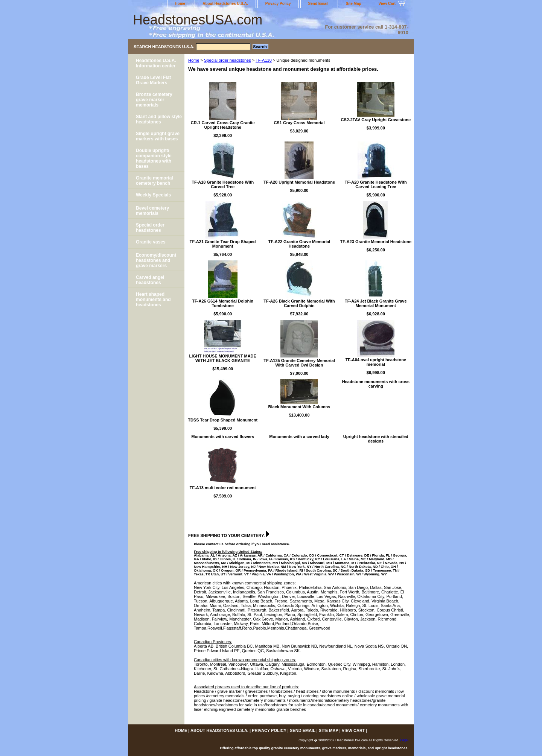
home (180, 4)
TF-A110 (264, 60)
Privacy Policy (278, 4)
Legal (404, 740)
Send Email (318, 4)
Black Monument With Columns (299, 407)
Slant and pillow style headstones (159, 119)
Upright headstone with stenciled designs (376, 439)
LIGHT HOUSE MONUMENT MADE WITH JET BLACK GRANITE (222, 358)
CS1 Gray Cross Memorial (299, 123)
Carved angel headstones (150, 280)
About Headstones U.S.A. (225, 4)
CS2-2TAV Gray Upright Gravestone (376, 120)
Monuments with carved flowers (223, 437)
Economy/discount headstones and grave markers (156, 260)
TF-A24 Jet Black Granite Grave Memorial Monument (376, 303)
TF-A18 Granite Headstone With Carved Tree (223, 184)
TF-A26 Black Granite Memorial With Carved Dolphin (299, 303)
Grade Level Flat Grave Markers (153, 80)
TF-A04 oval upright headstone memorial (376, 362)
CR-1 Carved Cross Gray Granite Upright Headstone (223, 125)
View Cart (387, 4)
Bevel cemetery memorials (152, 211)
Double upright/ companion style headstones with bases (154, 158)
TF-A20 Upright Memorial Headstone (299, 182)
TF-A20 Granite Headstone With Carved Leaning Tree (376, 184)
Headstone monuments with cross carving (376, 384)
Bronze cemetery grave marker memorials (154, 100)
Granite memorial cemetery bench (155, 181)
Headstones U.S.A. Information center (156, 63)
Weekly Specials (153, 195)
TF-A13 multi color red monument (223, 488)
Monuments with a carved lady (299, 437)
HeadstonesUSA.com (198, 20)
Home (194, 60)
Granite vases (151, 242)
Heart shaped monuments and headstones (153, 300)
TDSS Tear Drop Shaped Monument (223, 420)
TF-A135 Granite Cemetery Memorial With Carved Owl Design (299, 363)
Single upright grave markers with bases (158, 136)
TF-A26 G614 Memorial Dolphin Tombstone (223, 303)
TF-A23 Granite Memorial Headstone (376, 242)
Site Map (353, 4)
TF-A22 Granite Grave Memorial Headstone (299, 244)
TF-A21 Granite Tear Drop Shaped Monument (223, 244)
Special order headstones (228, 60)
